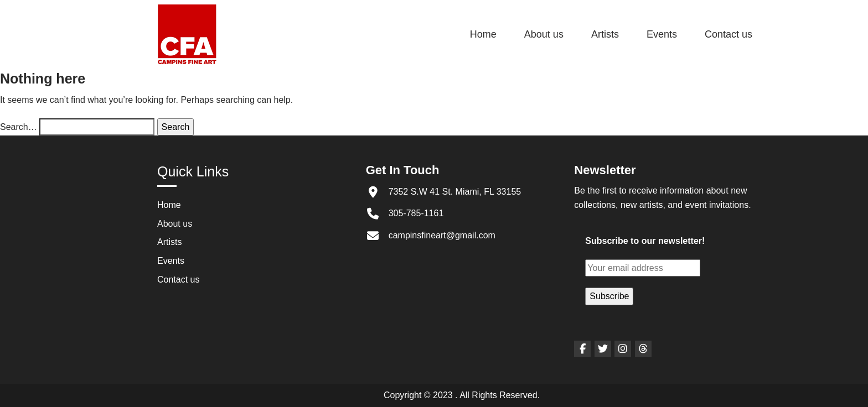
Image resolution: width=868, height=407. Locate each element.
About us (544, 34)
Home (483, 34)
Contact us (728, 34)
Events (662, 34)
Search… (19, 127)
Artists (605, 34)
